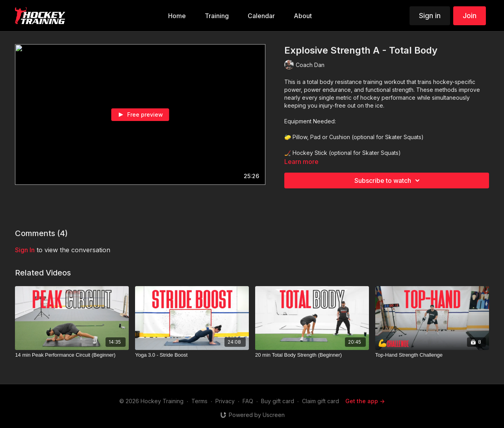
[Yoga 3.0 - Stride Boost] (192, 355)
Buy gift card (278, 401)
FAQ (248, 401)
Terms (199, 401)
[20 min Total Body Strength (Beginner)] (312, 355)
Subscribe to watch (388, 181)
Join (470, 16)
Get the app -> (365, 401)
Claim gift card (321, 401)
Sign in (430, 16)
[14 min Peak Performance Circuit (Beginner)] (72, 355)
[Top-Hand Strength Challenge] (432, 355)
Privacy (225, 401)
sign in (25, 250)
